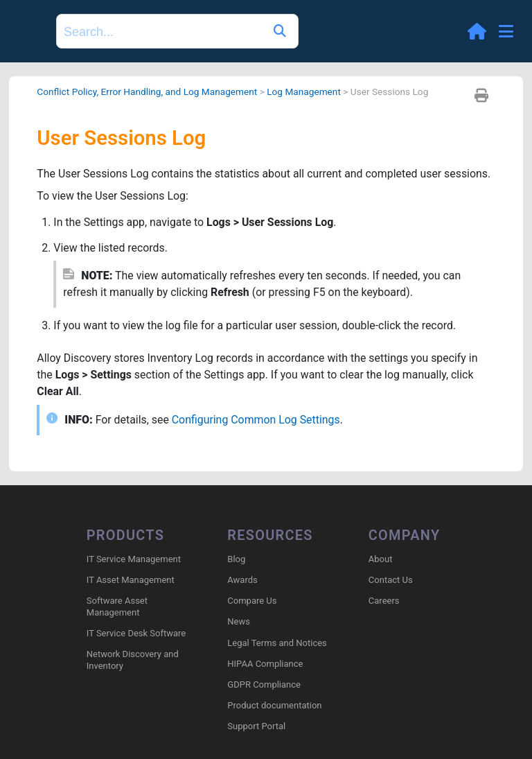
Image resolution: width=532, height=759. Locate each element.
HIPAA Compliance (265, 664)
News (239, 622)
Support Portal (256, 727)
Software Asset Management (117, 607)
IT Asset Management (131, 580)
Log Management (306, 91)
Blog (236, 559)
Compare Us (252, 601)
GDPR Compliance (264, 684)
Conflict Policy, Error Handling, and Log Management (148, 91)
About (381, 559)
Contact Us (391, 580)
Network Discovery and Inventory (133, 661)
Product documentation (274, 705)
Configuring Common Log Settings (257, 421)
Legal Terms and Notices (277, 643)
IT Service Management (134, 559)
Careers (384, 601)
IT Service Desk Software (136, 633)
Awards (242, 580)
